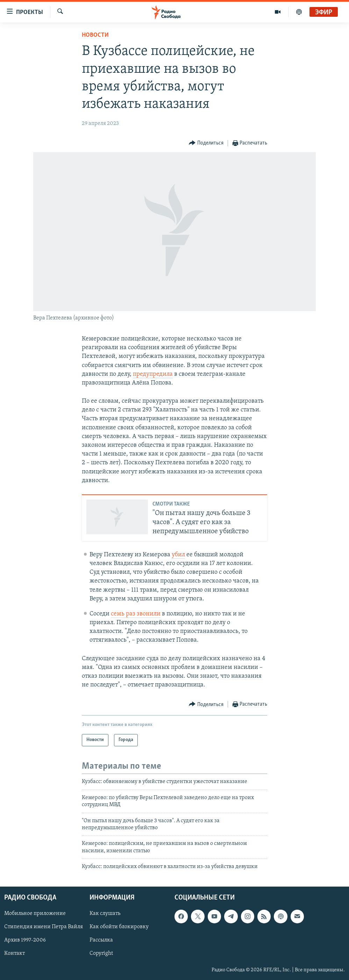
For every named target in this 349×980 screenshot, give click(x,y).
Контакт (15, 953)
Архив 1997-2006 (25, 940)
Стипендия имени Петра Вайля (44, 927)
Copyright (101, 953)
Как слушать (105, 914)
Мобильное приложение (35, 914)
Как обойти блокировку (119, 927)
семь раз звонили (136, 614)
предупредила (153, 374)
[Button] (206, 143)
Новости (95, 35)
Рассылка (101, 940)
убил (178, 555)
